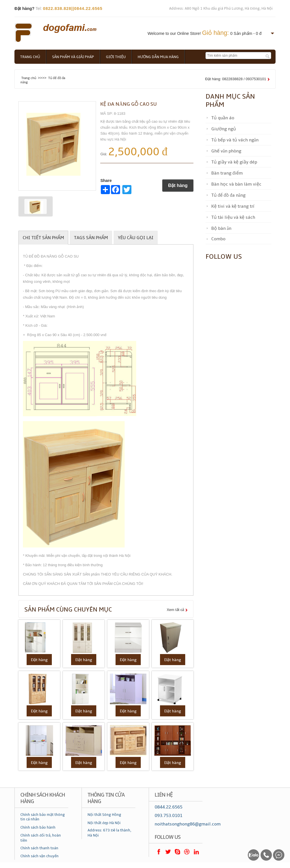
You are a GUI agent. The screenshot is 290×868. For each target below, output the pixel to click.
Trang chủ (30, 57)
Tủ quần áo (223, 118)
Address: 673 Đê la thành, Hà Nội (109, 833)
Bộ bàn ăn (221, 228)
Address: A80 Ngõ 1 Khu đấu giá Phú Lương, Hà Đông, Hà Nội (221, 9)
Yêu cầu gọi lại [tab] (136, 238)
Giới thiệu (116, 57)
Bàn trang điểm (227, 173)
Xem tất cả (176, 610)
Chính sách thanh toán (39, 848)
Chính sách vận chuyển (40, 856)
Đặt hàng (178, 185)
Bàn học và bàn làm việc (236, 184)
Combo (218, 239)
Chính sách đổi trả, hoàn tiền (41, 838)
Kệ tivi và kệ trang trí (233, 206)
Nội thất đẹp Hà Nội (104, 823)
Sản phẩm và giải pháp (73, 57)
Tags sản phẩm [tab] (91, 238)
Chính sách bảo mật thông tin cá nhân (43, 817)
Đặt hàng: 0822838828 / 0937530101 (236, 79)
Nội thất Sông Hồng (104, 815)
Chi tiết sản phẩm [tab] (43, 238)
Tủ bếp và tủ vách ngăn (235, 140)
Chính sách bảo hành (38, 827)
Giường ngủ (224, 129)
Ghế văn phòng (226, 151)
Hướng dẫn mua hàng (158, 57)
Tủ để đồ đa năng (228, 195)
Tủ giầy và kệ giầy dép (234, 162)
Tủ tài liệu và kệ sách (233, 217)
